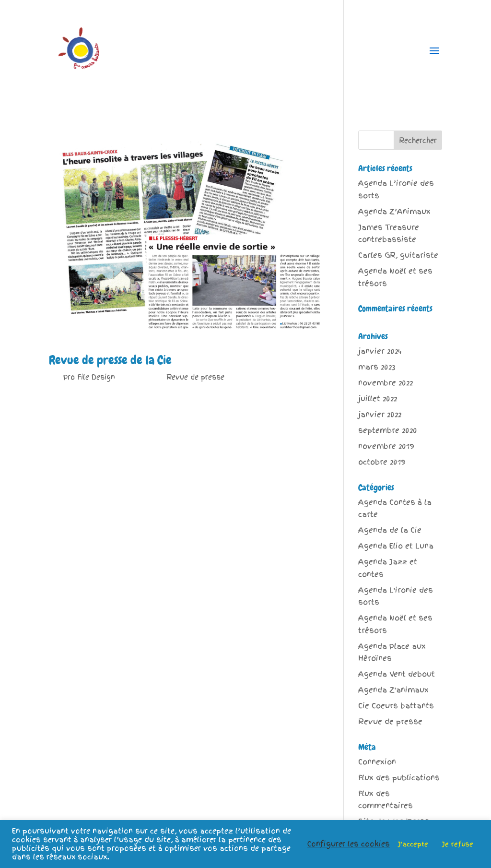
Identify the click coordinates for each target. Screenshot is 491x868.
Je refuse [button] (458, 844)
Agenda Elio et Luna (396, 546)
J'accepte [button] (413, 844)
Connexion (377, 762)
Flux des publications (399, 778)
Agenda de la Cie (390, 530)
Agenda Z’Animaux (394, 212)
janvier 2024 (380, 351)
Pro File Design (89, 377)
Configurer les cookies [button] (349, 844)
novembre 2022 (386, 383)
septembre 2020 (388, 430)
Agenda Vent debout (397, 674)
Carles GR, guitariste (398, 255)
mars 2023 (377, 367)
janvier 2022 (380, 415)
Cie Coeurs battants (396, 706)
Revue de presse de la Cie (110, 360)
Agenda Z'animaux (393, 690)
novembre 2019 (386, 446)
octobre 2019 (382, 462)
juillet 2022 (378, 399)
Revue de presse (195, 377)
